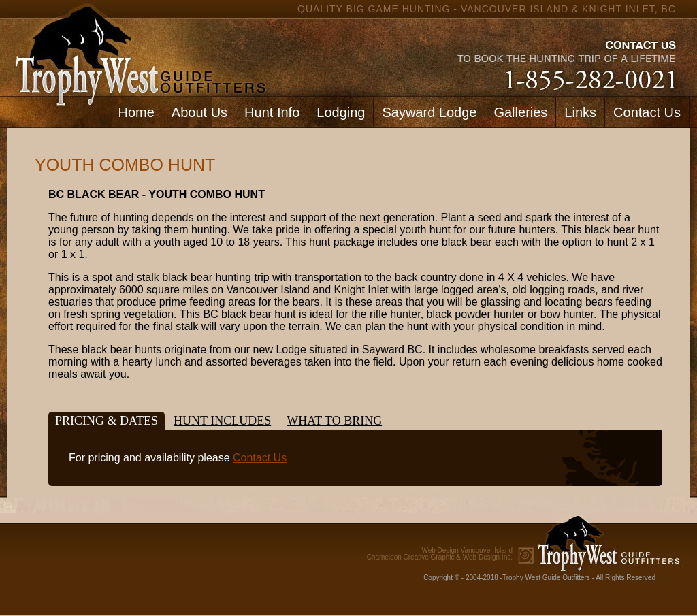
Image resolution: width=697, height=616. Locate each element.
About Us (199, 112)
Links (580, 112)
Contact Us (647, 112)
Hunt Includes (222, 421)
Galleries (520, 112)
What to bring (334, 421)
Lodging (341, 112)
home (137, 48)
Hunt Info (272, 112)
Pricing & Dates (107, 421)
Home (136, 112)
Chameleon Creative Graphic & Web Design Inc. (440, 554)
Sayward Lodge (429, 112)
